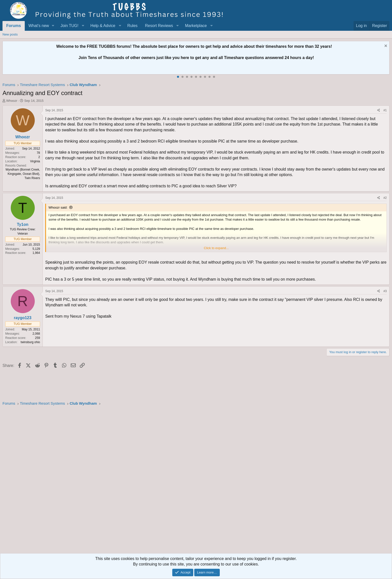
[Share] (379, 110)
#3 (385, 291)
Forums (14, 26)
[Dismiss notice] (385, 46)
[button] (53, 26)
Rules (132, 26)
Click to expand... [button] (216, 248)
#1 (385, 110)
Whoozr (12, 101)
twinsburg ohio (30, 342)
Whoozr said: (58, 207)
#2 (385, 198)
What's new (39, 26)
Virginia (35, 161)
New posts (10, 34)
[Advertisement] (152, 481)
